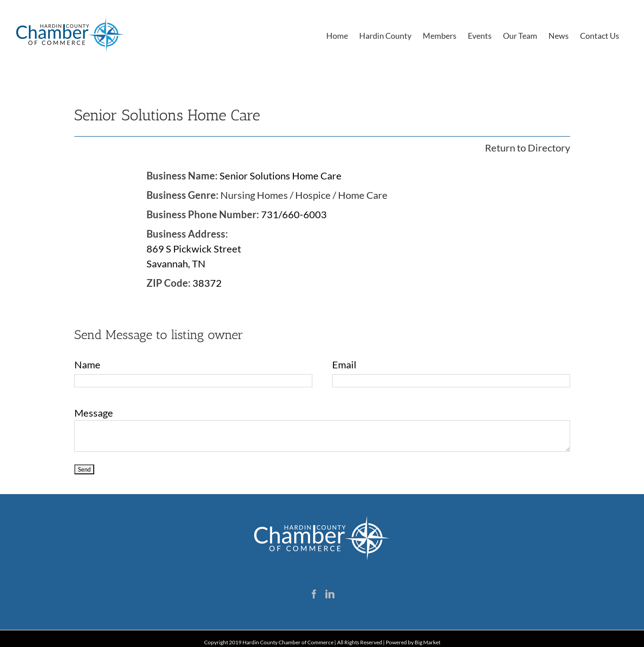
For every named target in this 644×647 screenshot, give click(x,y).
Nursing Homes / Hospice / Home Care (304, 195)
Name (87, 365)
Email (344, 365)
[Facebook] (314, 594)
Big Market (427, 642)
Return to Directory (528, 148)
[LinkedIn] (330, 594)
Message (94, 413)
